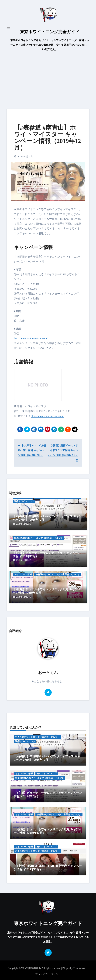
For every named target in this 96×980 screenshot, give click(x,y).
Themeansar (79, 968)
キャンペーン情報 (23, 575)
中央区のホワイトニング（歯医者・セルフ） (37, 737)
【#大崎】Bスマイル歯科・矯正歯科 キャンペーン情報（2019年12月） (32, 450)
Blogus (66, 968)
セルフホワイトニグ (47, 774)
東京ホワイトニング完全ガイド (50, 32)
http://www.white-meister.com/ (31, 338)
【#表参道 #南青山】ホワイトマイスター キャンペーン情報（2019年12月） (47, 137)
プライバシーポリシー (48, 974)
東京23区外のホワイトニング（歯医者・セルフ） (38, 538)
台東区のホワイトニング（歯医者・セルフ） (37, 851)
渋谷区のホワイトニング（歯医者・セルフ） (58, 575)
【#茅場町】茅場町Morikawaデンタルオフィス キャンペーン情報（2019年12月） (47, 758)
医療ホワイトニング (24, 501)
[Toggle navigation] (8, 28)
